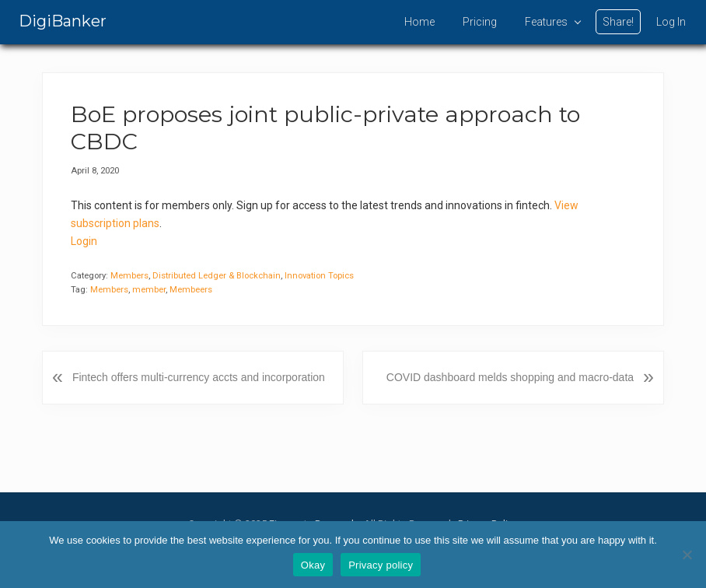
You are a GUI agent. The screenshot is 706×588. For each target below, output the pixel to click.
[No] (687, 555)
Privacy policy (381, 565)
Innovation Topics (319, 276)
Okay (313, 565)
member (149, 290)
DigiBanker (63, 21)
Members (129, 276)
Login (84, 241)
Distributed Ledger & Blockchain (217, 276)
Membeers (191, 290)
